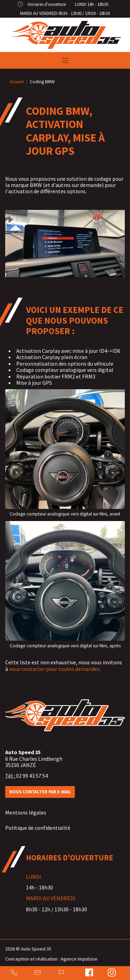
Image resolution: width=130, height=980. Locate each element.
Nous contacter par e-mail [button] (40, 792)
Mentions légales (26, 812)
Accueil (17, 82)
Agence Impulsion (79, 959)
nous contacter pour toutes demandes (54, 670)
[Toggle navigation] (65, 60)
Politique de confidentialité (38, 828)
